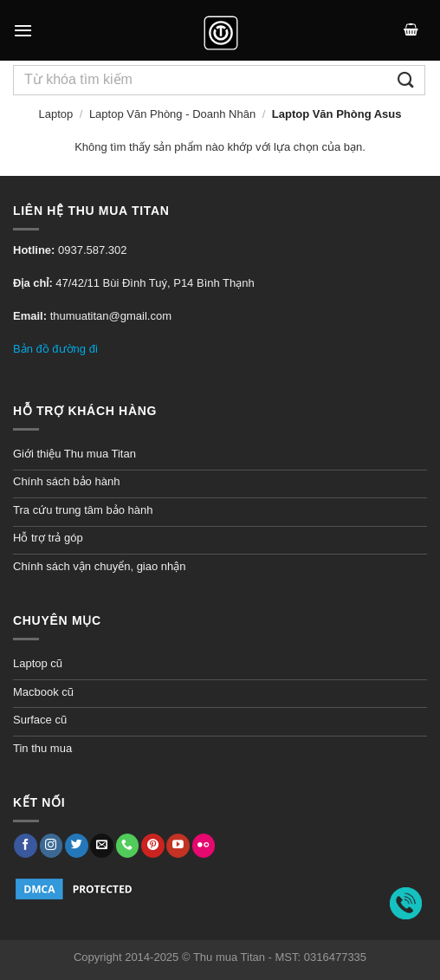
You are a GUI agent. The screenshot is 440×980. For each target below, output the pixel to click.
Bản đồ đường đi (55, 349)
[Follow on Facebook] (26, 846)
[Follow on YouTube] (178, 846)
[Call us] (128, 846)
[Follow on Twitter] (77, 846)
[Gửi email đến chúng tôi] (102, 846)
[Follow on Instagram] (52, 846)
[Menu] (23, 30)
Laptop (55, 114)
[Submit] (406, 80)
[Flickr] (204, 846)
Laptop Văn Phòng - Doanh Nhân (172, 114)
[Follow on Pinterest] (153, 846)
